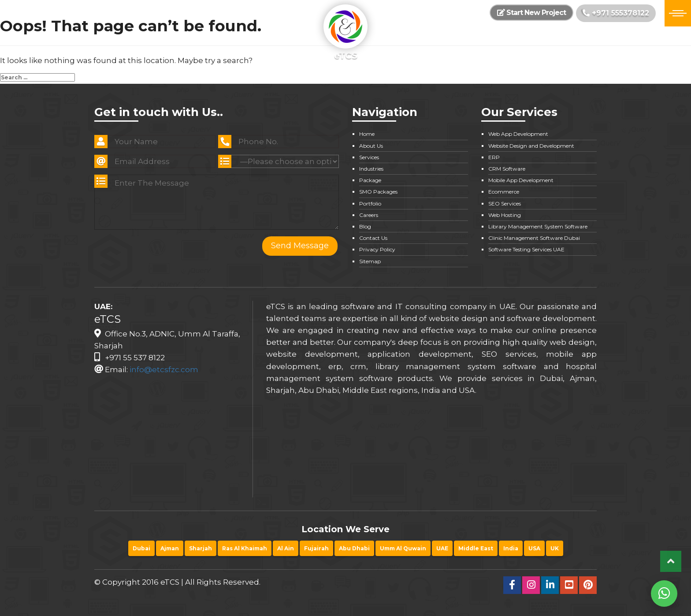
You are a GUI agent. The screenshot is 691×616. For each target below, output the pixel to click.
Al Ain (286, 548)
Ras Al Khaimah (245, 548)
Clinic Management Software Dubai (534, 238)
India (511, 548)
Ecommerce (504, 192)
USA (534, 548)
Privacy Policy (377, 249)
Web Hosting (505, 215)
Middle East (476, 548)
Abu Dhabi (354, 548)
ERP (494, 157)
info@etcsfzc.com (164, 370)
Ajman (170, 548)
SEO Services (505, 203)
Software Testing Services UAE (526, 249)
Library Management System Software (538, 226)
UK (555, 548)
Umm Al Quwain (403, 548)
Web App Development (518, 134)
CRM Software (507, 169)
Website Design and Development (531, 146)
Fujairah (316, 548)
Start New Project (531, 13)
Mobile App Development (521, 180)
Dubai (141, 548)
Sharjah (201, 548)
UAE (442, 548)
